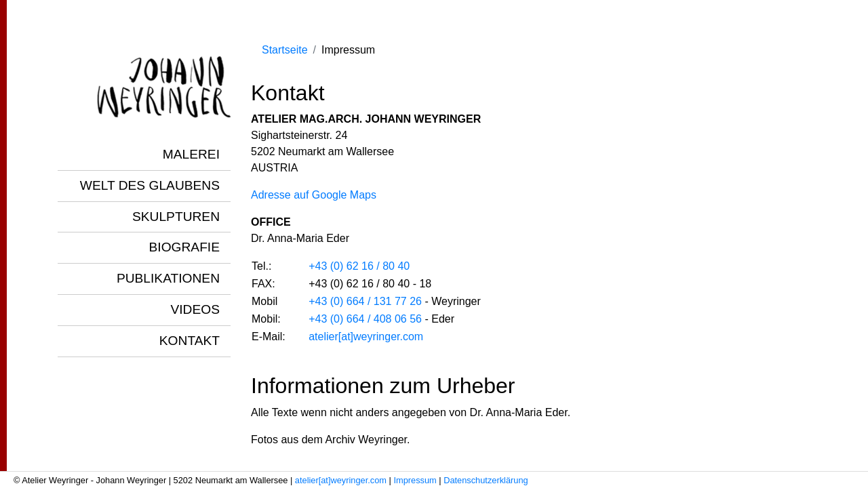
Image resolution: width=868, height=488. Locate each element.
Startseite (285, 50)
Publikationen (168, 278)
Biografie (184, 247)
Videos (195, 309)
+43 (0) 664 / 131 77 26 (365, 301)
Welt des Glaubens (150, 185)
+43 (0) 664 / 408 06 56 (365, 319)
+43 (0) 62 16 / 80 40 (359, 266)
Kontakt (190, 341)
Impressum (415, 480)
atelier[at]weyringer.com (366, 337)
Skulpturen (176, 217)
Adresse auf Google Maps (314, 195)
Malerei (191, 154)
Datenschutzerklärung (486, 480)
